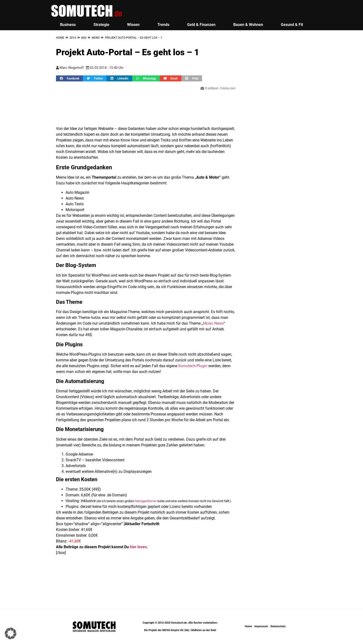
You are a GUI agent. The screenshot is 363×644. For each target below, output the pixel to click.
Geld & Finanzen (201, 25)
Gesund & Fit (292, 25)
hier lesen (138, 547)
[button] (69, 78)
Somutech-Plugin (193, 366)
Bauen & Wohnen (248, 25)
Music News (213, 323)
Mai (84, 38)
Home (60, 38)
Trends (163, 25)
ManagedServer (146, 501)
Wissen (133, 25)
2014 (73, 38)
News (96, 38)
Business (68, 25)
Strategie (101, 25)
